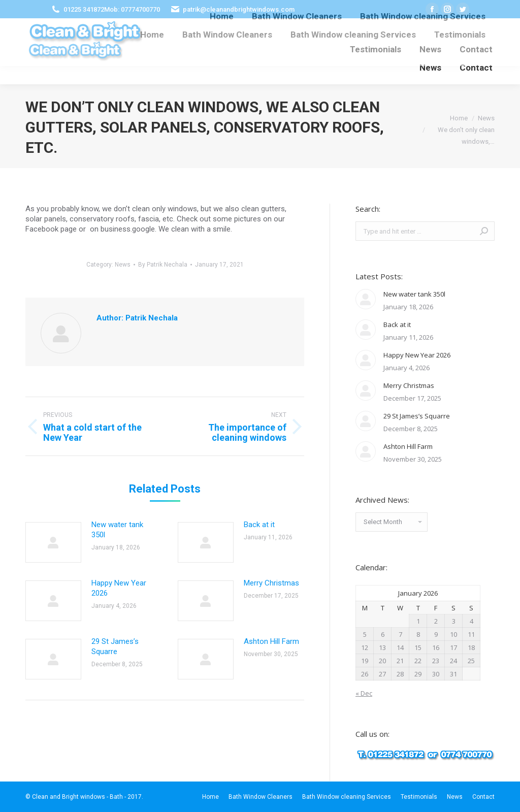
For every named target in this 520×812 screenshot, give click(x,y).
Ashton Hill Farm (271, 641)
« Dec (364, 693)
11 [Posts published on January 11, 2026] (471, 634)
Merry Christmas (271, 583)
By (163, 265)
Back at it (259, 525)
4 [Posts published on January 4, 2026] (472, 621)
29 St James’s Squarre (115, 646)
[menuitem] (152, 35)
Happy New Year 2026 (119, 588)
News (123, 265)
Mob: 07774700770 (132, 9)
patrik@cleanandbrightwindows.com (239, 9)
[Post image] (53, 542)
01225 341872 (84, 9)
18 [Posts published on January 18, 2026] (471, 647)
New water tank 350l (117, 530)
